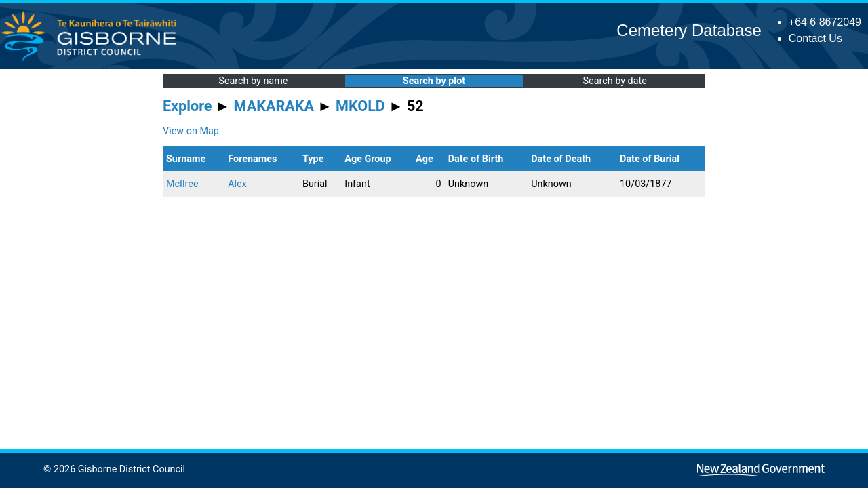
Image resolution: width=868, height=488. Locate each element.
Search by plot (434, 81)
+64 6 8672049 (825, 22)
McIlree (182, 184)
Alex (237, 184)
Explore (188, 106)
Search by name (253, 81)
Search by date (614, 81)
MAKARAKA (274, 106)
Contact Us (815, 38)
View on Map (191, 131)
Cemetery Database (689, 30)
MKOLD (360, 106)
